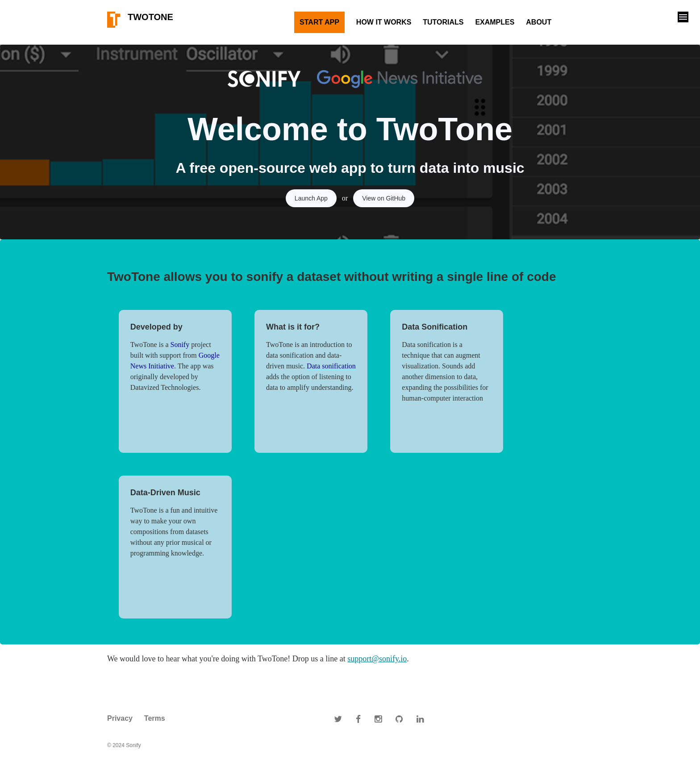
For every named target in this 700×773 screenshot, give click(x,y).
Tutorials (443, 22)
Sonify (180, 345)
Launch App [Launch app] (311, 198)
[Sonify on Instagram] (378, 719)
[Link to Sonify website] (266, 79)
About (539, 22)
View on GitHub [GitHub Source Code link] (384, 198)
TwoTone (140, 20)
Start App (319, 22)
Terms (155, 718)
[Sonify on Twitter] (338, 719)
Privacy (120, 718)
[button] (683, 17)
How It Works (384, 22)
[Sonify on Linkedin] (420, 719)
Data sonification (331, 366)
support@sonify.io (377, 659)
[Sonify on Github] (399, 719)
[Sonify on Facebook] (358, 719)
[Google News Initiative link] (389, 79)
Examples (495, 22)
